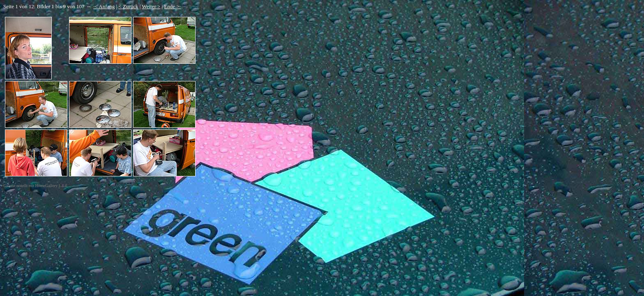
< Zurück (128, 6)
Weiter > (151, 6)
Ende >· (172, 6)
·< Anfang (104, 6)
